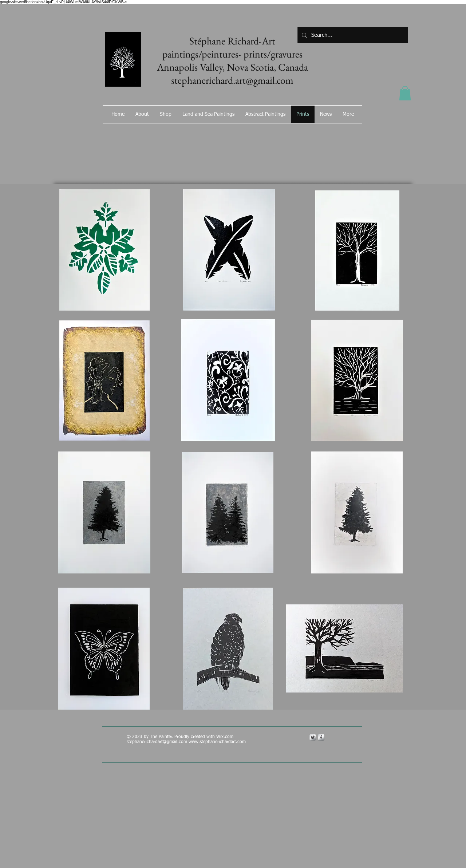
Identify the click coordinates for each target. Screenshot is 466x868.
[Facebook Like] (322, 134)
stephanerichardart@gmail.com (157, 742)
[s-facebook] (321, 737)
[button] (405, 93)
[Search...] (352, 35)
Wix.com (226, 737)
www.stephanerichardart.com (217, 742)
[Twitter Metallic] (313, 737)
